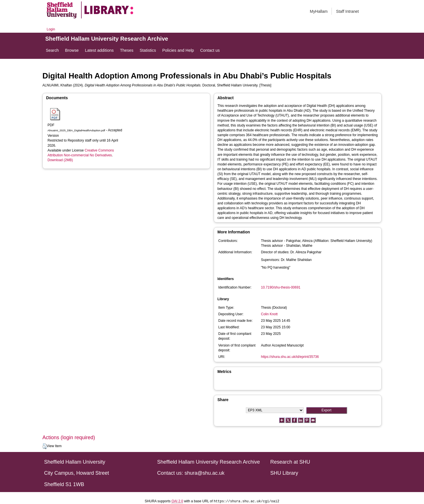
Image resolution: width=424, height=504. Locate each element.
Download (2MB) (60, 160)
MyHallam (319, 11)
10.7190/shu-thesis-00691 (281, 287)
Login (51, 29)
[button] (45, 446)
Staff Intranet (347, 11)
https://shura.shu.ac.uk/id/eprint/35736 (290, 357)
